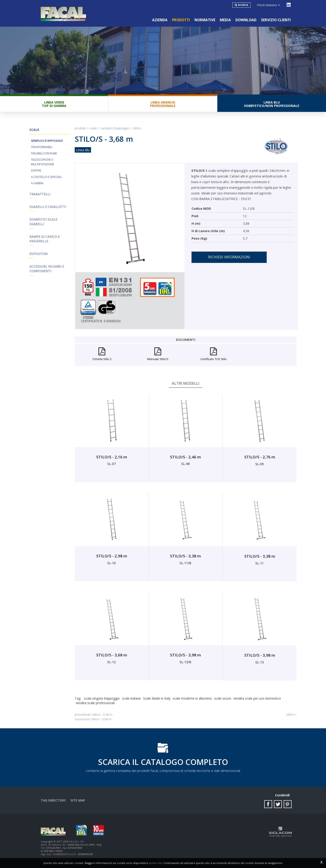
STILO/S (137, 128)
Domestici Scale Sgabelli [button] (43, 222)
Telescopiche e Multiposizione (43, 162)
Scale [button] (34, 130)
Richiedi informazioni (229, 257)
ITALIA (268, 5)
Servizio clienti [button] (276, 20)
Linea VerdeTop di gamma (54, 104)
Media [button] (225, 20)
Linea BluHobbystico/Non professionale (272, 104)
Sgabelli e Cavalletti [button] (48, 207)
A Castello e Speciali (46, 177)
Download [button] (246, 20)
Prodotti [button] (181, 20)
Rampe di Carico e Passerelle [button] (45, 239)
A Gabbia (37, 183)
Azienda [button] (160, 20)
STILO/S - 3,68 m (101, 719)
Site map (78, 800)
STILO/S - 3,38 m (102, 715)
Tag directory (53, 800)
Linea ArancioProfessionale (163, 104)
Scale (93, 128)
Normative (205, 20)
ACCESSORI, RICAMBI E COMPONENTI (47, 269)
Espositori (39, 254)
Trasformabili (42, 147)
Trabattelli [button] (40, 194)
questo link (155, 863)
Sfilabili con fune (44, 153)
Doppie (36, 171)
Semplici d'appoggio (47, 141)
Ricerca (243, 5)
